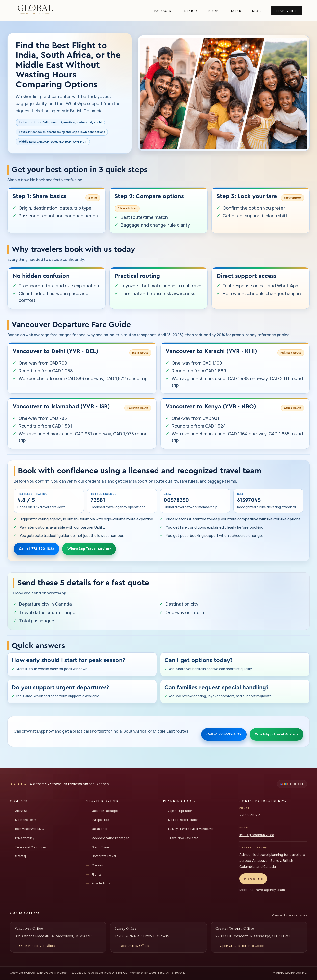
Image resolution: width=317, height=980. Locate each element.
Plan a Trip (286, 11)
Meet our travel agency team (262, 890)
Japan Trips (100, 829)
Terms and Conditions (31, 847)
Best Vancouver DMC (29, 829)
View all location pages (290, 915)
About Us (21, 811)
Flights (96, 874)
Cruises (97, 865)
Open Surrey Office (134, 946)
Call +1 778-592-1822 (36, 549)
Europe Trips (100, 820)
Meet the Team (26, 820)
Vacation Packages (105, 811)
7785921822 (250, 815)
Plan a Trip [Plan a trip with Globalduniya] (253, 879)
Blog (256, 11)
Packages (163, 11)
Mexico (190, 11)
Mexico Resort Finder (183, 820)
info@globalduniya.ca (257, 835)
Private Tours (101, 883)
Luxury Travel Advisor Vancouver (191, 829)
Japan (236, 11)
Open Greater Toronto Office (242, 946)
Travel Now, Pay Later (183, 838)
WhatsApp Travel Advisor (89, 549)
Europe (214, 11)
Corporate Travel (104, 856)
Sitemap (21, 856)
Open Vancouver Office (37, 946)
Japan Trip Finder (180, 811)
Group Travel (101, 847)
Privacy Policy (25, 838)
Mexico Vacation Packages (110, 838)
